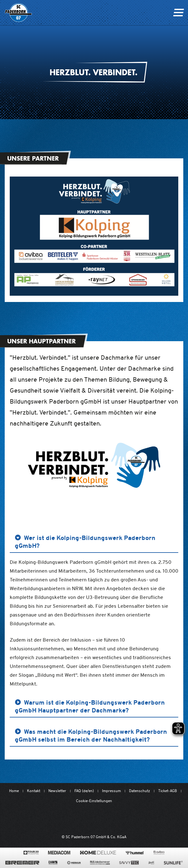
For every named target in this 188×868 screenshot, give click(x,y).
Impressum (111, 791)
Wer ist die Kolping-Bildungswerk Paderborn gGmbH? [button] (85, 542)
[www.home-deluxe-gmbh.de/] (98, 853)
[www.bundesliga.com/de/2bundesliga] (126, 819)
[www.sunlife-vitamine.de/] (173, 863)
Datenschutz (140, 791)
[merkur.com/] (74, 863)
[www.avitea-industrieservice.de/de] (159, 853)
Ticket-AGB (168, 791)
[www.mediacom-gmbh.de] (59, 853)
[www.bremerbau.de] (22, 863)
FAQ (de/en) (84, 791)
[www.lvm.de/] (53, 863)
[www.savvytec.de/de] (129, 863)
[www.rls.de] (100, 863)
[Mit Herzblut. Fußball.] (61, 819)
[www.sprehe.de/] (151, 863)
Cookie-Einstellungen (94, 801)
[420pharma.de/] (31, 853)
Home (14, 791)
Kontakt (34, 791)
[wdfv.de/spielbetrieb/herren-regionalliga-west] (159, 819)
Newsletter (57, 791)
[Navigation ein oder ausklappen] (178, 13)
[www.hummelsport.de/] (135, 853)
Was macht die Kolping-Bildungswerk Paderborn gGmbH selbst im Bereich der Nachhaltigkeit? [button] (91, 736)
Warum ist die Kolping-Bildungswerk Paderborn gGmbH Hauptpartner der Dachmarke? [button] (90, 706)
